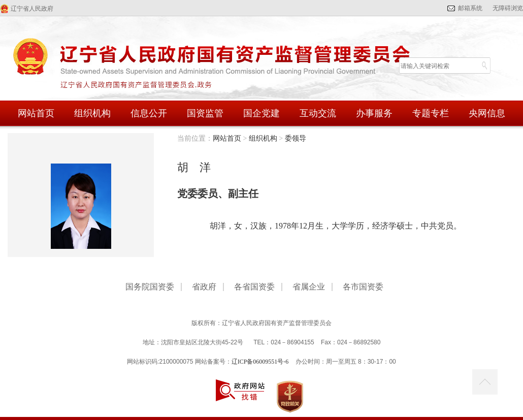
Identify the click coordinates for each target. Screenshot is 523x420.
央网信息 (487, 113)
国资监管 (205, 113)
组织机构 (92, 113)
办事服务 (374, 113)
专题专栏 (431, 113)
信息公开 (149, 113)
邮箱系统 (470, 8)
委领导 (296, 138)
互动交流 (318, 113)
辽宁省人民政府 (32, 9)
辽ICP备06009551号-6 (260, 362)
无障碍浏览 (508, 8)
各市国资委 (363, 287)
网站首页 (36, 113)
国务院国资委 (150, 287)
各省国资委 (254, 287)
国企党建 (261, 113)
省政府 (204, 287)
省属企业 (309, 287)
